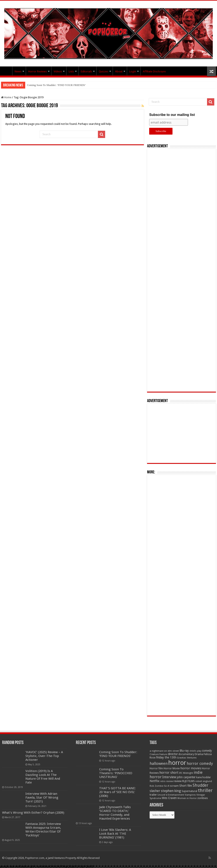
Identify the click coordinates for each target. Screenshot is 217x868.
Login (133, 71)
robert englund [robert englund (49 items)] (204, 781)
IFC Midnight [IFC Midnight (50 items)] (186, 773)
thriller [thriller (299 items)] (205, 790)
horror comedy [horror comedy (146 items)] (200, 763)
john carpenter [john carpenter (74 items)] (186, 777)
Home (6, 97)
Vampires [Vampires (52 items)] (190, 795)
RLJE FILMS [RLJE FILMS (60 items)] (188, 781)
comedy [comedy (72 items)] (207, 751)
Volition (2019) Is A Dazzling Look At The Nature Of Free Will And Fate (43, 777)
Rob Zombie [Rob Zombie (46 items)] (156, 786)
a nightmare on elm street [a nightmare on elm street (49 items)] (164, 751)
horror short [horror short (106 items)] (169, 773)
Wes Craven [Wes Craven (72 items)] (169, 798)
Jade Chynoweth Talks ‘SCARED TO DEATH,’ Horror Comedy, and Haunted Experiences (115, 813)
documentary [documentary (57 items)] (186, 754)
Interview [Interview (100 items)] (169, 777)
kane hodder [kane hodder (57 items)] (204, 777)
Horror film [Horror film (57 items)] (156, 768)
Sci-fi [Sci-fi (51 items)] (167, 786)
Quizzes (104, 71)
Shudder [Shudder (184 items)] (200, 785)
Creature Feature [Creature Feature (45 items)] (158, 754)
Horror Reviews (38, 71)
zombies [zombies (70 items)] (203, 798)
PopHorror (7, 71)
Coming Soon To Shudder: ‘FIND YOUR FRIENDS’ (56, 85)
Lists (71, 71)
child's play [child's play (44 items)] (195, 751)
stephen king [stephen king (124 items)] (171, 791)
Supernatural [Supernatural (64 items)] (189, 791)
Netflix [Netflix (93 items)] (155, 781)
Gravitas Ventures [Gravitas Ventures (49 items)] (187, 758)
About (119, 71)
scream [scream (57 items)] (174, 786)
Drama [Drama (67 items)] (199, 754)
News (18, 71)
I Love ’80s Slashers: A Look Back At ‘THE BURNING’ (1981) (115, 834)
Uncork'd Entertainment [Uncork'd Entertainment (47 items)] (171, 795)
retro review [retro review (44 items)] (167, 781)
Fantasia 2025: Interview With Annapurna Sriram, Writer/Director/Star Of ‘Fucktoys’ (43, 830)
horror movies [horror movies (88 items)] (191, 768)
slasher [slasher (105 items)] (155, 791)
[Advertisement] (182, 270)
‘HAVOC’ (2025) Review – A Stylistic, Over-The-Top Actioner (44, 756)
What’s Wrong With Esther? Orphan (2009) (33, 813)
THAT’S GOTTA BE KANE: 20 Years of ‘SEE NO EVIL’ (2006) (117, 792)
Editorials (86, 71)
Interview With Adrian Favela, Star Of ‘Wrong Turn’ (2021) (42, 798)
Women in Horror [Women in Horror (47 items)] (187, 798)
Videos (58, 71)
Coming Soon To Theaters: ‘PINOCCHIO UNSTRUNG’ (116, 773)
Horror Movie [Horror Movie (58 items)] (172, 768)
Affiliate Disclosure (154, 71)
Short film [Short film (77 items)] (186, 786)
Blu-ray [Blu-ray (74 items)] (184, 751)
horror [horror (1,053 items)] (177, 763)
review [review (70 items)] (178, 781)
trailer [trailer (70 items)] (153, 795)
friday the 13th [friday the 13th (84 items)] (166, 757)
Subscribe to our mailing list (172, 115)
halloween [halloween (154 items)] (159, 763)
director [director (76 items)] (173, 754)
